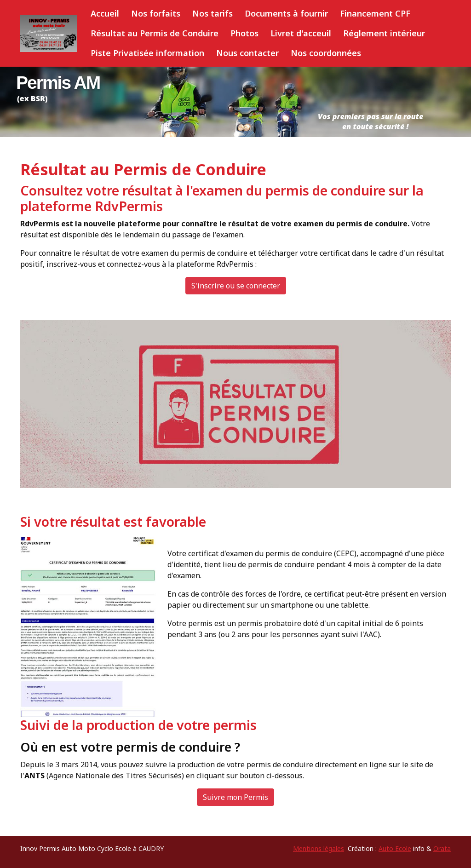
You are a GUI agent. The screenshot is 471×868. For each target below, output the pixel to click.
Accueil (105, 13)
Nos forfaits (156, 13)
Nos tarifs (213, 13)
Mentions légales (319, 848)
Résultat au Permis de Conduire (155, 33)
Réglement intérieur (384, 33)
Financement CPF (375, 13)
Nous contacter (247, 53)
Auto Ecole (395, 848)
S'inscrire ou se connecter (236, 286)
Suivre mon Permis (235, 797)
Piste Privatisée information (147, 53)
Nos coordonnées (326, 53)
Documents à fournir (286, 13)
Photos (244, 33)
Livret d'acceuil (301, 33)
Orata (442, 848)
